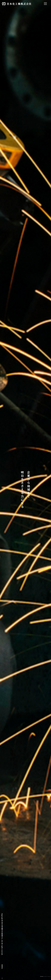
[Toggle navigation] (45, 4)
